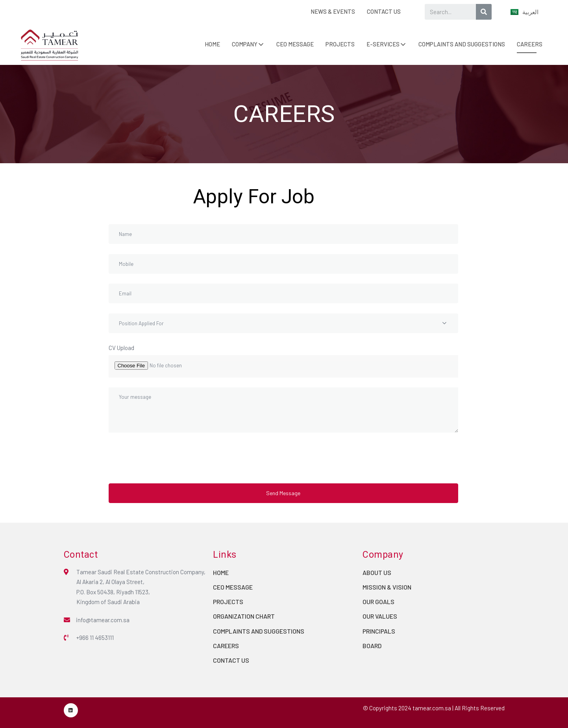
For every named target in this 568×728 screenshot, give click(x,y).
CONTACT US (384, 11)
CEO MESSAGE (295, 44)
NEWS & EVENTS (333, 11)
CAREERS (530, 44)
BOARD (372, 646)
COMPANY (245, 44)
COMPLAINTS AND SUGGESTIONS (462, 44)
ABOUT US (377, 572)
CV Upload (121, 348)
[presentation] (168, 458)
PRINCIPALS (379, 631)
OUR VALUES (380, 616)
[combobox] (283, 323)
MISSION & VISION (387, 587)
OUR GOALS (378, 602)
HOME (212, 44)
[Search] (484, 12)
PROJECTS (340, 44)
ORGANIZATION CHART (244, 616)
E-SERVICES (383, 44)
